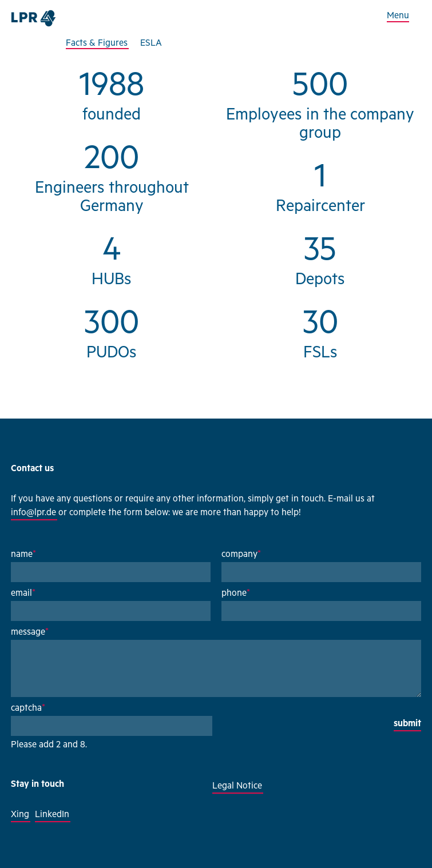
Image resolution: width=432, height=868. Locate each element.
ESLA (151, 44)
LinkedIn (52, 815)
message (30, 633)
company (241, 555)
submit (407, 724)
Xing (20, 815)
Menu (398, 17)
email (23, 594)
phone (236, 594)
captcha (28, 709)
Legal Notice (237, 787)
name (23, 555)
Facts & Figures (97, 44)
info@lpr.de (33, 513)
